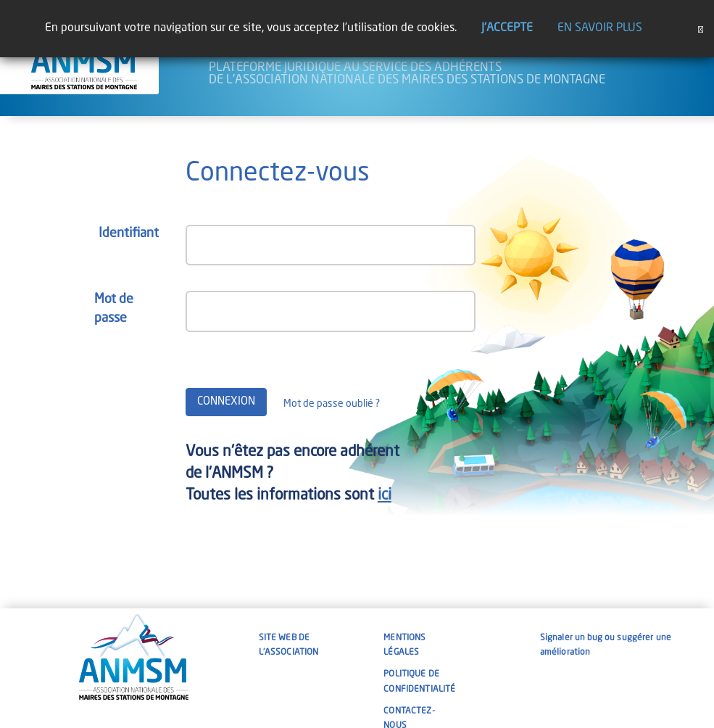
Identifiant (129, 233)
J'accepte (507, 28)
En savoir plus (600, 28)
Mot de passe (114, 309)
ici (385, 496)
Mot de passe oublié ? (332, 404)
